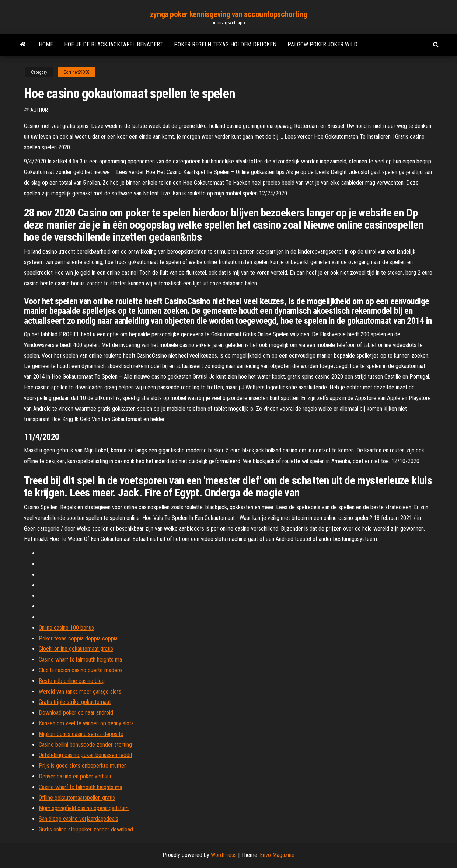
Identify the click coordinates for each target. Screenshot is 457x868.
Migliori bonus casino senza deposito (81, 734)
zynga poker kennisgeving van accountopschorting (228, 14)
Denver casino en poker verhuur (75, 776)
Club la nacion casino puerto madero (80, 670)
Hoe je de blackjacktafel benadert (114, 44)
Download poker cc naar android (76, 713)
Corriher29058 (76, 72)
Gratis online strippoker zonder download (86, 829)
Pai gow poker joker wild (322, 44)
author (39, 110)
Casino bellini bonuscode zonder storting (85, 745)
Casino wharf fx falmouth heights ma (80, 659)
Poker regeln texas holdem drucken (225, 44)
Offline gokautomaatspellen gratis (77, 798)
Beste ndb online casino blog (72, 681)
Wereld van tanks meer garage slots (80, 692)
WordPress (224, 855)
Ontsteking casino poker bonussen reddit (86, 755)
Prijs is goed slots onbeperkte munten (83, 766)
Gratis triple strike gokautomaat (75, 702)
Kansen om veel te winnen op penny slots (86, 723)
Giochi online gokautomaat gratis (76, 649)
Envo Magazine (277, 855)
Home (46, 44)
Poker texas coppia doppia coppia (78, 638)
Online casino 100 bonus (66, 628)
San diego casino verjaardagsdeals (79, 819)
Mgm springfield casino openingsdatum (84, 808)
